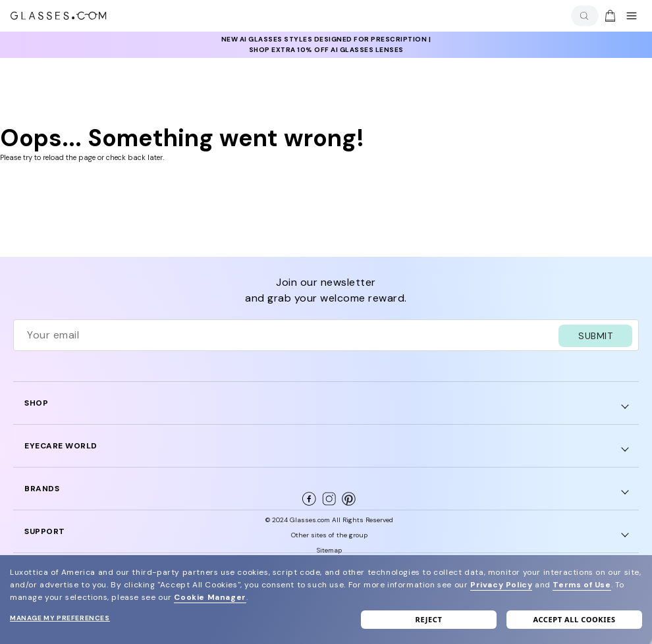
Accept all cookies (574, 619)
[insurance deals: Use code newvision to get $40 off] (326, 45)
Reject (429, 619)
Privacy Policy (501, 585)
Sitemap (329, 550)
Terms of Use (582, 585)
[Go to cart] (609, 16)
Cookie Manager (210, 597)
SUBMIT (595, 336)
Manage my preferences (60, 618)
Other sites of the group (329, 535)
